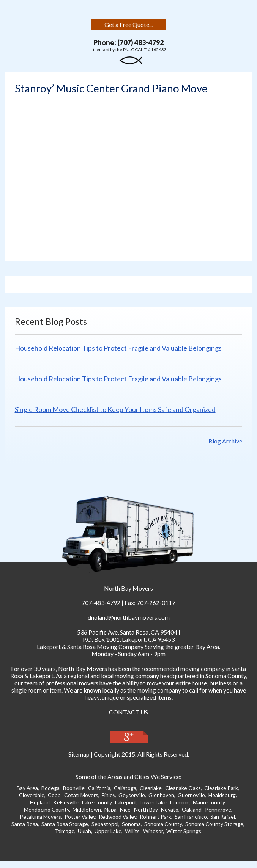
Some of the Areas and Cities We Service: (128, 776)
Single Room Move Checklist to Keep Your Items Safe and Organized (115, 409)
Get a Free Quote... (128, 24)
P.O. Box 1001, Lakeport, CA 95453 (129, 639)
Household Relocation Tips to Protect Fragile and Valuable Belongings (118, 348)
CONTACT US (128, 712)
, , (127, 632)
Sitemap (79, 754)
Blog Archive (225, 441)
